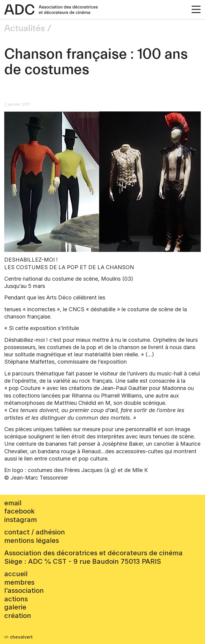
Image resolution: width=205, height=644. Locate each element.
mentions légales (32, 540)
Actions (16, 599)
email (13, 503)
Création (18, 616)
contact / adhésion (35, 532)
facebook (20, 511)
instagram (21, 520)
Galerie (15, 607)
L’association (24, 590)
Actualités (25, 28)
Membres (19, 582)
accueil (16, 574)
